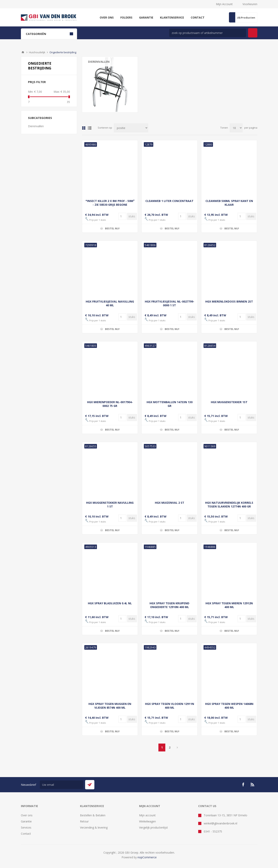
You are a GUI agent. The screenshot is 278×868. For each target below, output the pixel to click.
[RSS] (253, 785)
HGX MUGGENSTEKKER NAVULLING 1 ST (110, 505)
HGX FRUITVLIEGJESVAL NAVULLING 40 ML (110, 303)
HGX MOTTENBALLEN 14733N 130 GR (170, 404)
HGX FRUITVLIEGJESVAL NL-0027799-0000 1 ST (170, 303)
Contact (26, 834)
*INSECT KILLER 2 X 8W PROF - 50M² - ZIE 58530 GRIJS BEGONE (110, 203)
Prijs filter (37, 82)
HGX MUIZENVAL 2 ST (170, 503)
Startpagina (23, 52)
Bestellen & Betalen (93, 815)
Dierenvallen (99, 62)
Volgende (177, 747)
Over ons (27, 815)
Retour (84, 821)
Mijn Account (224, 4)
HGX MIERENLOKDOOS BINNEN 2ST (229, 301)
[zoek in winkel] (208, 33)
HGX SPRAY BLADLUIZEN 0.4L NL (110, 603)
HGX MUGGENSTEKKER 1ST (229, 402)
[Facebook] (243, 785)
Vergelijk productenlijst (153, 827)
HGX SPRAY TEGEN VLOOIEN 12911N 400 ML (170, 706)
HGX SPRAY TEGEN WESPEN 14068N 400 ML (229, 706)
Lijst (90, 128)
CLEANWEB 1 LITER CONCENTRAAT (169, 201)
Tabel (84, 128)
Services (26, 827)
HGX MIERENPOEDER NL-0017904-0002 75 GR (110, 404)
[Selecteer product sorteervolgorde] (131, 128)
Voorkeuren (250, 4)
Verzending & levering (94, 827)
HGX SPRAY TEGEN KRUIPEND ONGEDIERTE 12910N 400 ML (169, 605)
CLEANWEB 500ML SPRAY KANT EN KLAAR (229, 203)
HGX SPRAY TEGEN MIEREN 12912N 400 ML (229, 605)
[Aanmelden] (61, 785)
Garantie (26, 821)
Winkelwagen (147, 821)
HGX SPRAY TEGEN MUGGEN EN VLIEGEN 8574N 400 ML (110, 706)
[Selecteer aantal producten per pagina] (236, 128)
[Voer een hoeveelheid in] (122, 216)
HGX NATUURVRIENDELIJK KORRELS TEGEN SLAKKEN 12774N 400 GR (229, 505)
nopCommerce (147, 857)
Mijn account (147, 815)
